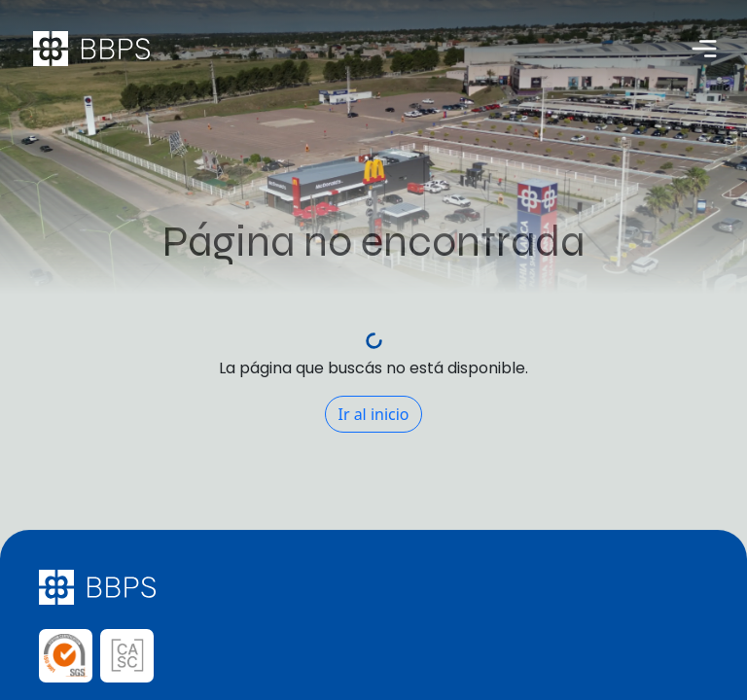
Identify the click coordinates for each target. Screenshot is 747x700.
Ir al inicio (373, 414)
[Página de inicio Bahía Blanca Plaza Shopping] (91, 49)
